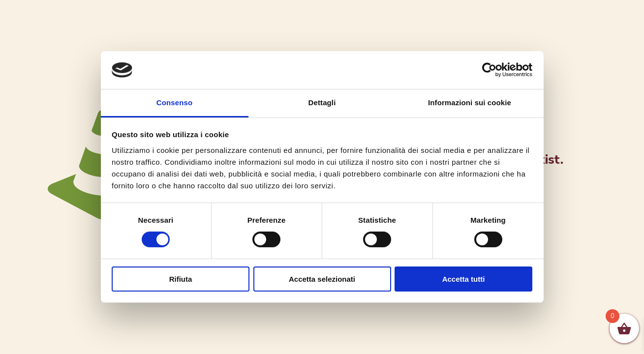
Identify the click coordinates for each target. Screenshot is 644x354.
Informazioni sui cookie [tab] (470, 103)
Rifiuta (181, 279)
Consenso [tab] (174, 103)
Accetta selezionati (322, 279)
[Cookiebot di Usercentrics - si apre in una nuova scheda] (489, 70)
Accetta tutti (464, 279)
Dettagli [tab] (322, 103)
